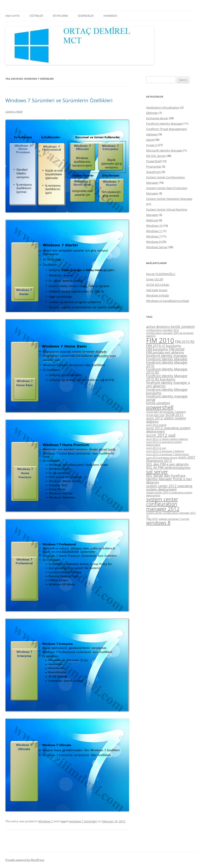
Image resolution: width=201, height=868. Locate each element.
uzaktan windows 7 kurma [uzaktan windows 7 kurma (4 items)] (174, 519)
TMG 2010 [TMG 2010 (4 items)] (152, 519)
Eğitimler (152, 113)
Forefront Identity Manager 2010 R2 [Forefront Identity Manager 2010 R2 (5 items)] (167, 371)
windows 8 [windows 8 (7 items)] (158, 523)
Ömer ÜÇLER (155, 279)
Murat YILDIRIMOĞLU (161, 274)
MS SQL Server (156, 156)
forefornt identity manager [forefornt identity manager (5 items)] (167, 356)
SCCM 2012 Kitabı (158, 285)
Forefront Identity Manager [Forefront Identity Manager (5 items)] (167, 359)
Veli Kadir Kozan (157, 290)
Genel (150, 140)
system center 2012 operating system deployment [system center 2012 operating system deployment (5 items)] (169, 487)
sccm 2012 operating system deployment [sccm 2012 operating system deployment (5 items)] (168, 430)
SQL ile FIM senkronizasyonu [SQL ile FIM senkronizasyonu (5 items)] (168, 467)
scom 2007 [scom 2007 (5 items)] (187, 457)
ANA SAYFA (13, 16)
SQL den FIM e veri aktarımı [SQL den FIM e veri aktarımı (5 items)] (167, 464)
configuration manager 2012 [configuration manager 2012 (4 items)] (163, 330)
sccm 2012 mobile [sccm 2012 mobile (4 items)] (156, 425)
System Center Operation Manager (169, 199)
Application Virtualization (163, 107)
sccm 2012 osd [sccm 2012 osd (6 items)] (161, 435)
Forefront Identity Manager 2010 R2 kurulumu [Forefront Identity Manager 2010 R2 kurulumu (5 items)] (167, 377)
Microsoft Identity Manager (164, 150)
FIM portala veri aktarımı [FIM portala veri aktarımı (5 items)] (165, 352)
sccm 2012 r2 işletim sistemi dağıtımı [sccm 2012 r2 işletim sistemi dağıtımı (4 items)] (167, 439)
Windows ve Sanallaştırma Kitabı (168, 301)
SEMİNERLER (86, 16)
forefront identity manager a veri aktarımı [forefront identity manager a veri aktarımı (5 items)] (168, 384)
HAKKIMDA (110, 16)
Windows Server (157, 247)
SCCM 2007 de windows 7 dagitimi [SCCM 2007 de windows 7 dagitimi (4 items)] (166, 412)
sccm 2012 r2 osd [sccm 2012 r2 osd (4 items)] (156, 448)
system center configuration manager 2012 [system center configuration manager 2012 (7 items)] (163, 504)
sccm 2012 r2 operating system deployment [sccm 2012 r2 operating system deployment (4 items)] (164, 443)
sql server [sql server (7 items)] (157, 472)
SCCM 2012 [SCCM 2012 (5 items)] (174, 415)
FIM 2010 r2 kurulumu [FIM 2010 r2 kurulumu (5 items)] (164, 345)
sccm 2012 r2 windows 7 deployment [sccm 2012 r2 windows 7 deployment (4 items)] (168, 454)
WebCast (152, 220)
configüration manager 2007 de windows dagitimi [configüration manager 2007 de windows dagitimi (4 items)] (170, 334)
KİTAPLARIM (60, 16)
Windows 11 (154, 231)
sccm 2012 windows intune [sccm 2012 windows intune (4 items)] (162, 458)
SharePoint (154, 172)
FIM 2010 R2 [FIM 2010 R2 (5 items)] (185, 341)
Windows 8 (153, 242)
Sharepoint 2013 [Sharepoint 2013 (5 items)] (159, 461)
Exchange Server (157, 118)
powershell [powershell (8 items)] (160, 407)
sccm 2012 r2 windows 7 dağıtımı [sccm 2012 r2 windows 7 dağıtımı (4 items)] (165, 451)
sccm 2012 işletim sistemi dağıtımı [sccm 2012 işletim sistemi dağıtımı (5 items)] (166, 420)
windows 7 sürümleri (83, 821)
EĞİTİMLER (36, 16)
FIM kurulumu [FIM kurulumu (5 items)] (157, 349)
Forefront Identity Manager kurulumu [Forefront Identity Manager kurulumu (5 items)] (167, 391)
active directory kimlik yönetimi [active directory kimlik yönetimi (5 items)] (170, 326)
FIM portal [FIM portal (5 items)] (177, 349)
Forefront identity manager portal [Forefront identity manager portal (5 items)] (167, 398)
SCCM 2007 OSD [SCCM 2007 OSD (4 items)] (155, 415)
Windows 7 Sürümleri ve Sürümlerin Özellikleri (59, 100)
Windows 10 (154, 226)
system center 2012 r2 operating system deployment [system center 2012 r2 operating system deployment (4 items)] (169, 494)
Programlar (154, 166)
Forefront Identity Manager (164, 124)
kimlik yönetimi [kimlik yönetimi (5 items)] (158, 403)
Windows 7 (46, 821)
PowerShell (154, 161)
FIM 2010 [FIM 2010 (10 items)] (160, 340)
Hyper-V (152, 145)
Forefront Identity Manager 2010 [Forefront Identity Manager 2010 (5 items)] (167, 364)
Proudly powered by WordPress (25, 860)
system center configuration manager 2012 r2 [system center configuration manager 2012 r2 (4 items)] (171, 514)
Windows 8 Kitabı (158, 295)
